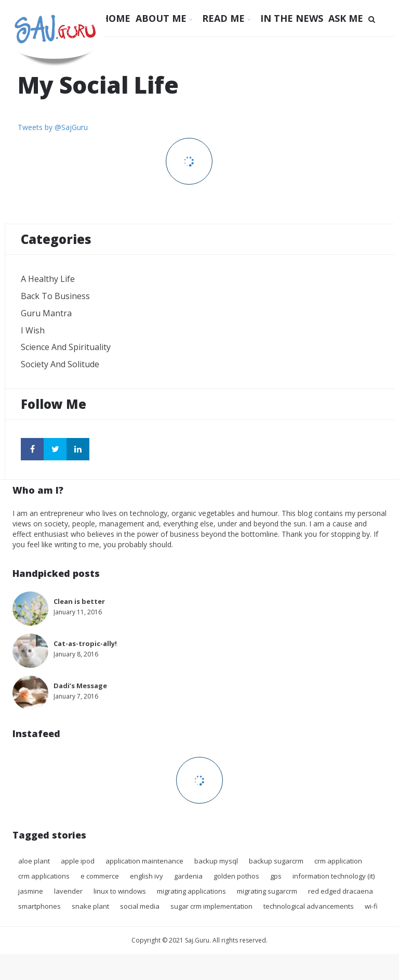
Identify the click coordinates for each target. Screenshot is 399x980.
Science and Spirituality (66, 347)
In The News (292, 18)
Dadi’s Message (80, 686)
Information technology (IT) (334, 876)
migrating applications (191, 891)
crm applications (44, 876)
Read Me (229, 18)
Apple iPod (78, 861)
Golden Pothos (236, 876)
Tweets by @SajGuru (53, 127)
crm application (338, 861)
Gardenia (188, 876)
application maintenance (144, 861)
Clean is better (79, 601)
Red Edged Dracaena (341, 891)
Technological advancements (309, 906)
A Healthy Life (48, 279)
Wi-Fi (371, 906)
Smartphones (39, 906)
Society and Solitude (60, 364)
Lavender (68, 891)
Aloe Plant (34, 861)
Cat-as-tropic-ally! (85, 643)
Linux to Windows (120, 891)
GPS (276, 876)
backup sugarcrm (276, 861)
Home (116, 18)
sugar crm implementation (211, 906)
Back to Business (55, 296)
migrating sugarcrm (267, 891)
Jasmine (31, 891)
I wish (33, 330)
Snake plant (90, 906)
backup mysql (216, 861)
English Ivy (147, 876)
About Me (166, 18)
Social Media (140, 906)
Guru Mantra (46, 313)
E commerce (100, 876)
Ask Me (346, 18)
